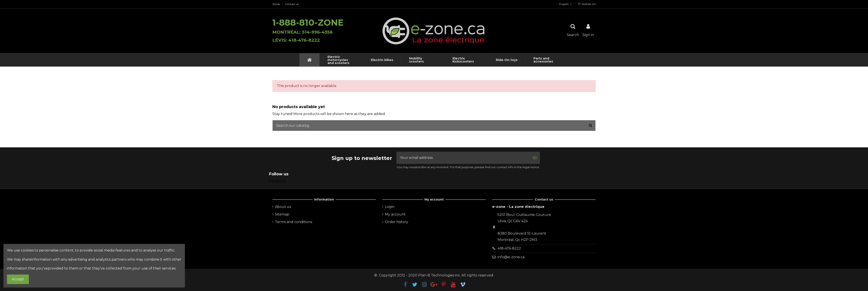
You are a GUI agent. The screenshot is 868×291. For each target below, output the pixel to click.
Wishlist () (587, 4)
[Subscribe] (535, 158)
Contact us (292, 4)
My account (395, 214)
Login (390, 207)
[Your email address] (463, 158)
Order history (397, 222)
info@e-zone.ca (511, 257)
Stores (276, 4)
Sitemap (282, 214)
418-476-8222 (509, 248)
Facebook (278, 181)
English (564, 4)
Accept (18, 279)
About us (283, 207)
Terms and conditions (293, 222)
